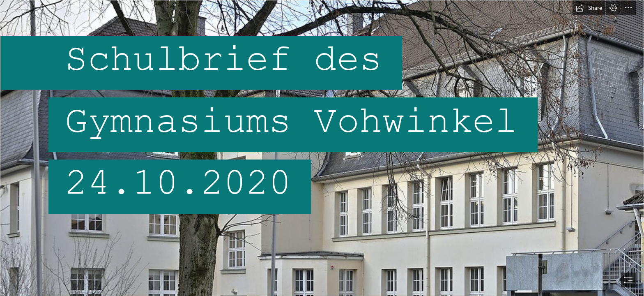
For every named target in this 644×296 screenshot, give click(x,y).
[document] (322, 148)
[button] (589, 8)
